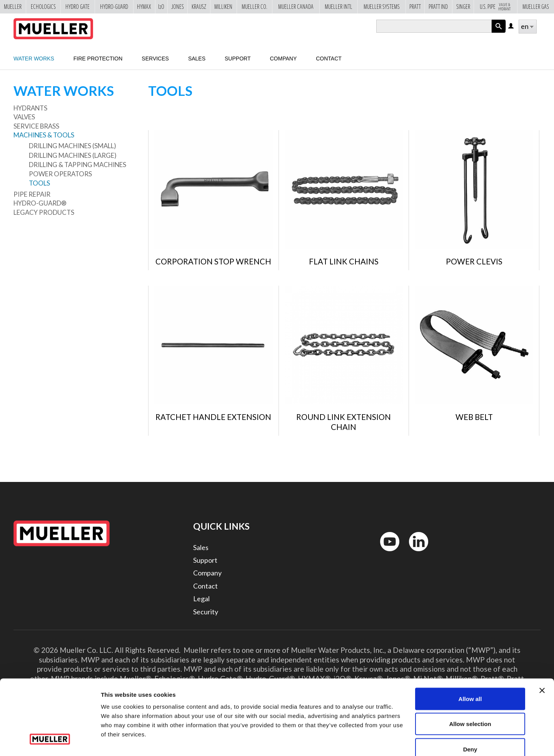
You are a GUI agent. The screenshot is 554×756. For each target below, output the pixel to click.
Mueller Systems (382, 7)
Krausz (199, 7)
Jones (178, 7)
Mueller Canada (296, 7)
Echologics (43, 7)
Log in (511, 26)
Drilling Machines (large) (73, 155)
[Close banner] (542, 647)
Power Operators (60, 174)
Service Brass (36, 126)
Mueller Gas (536, 7)
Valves (24, 117)
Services (155, 59)
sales (197, 59)
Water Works (34, 59)
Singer (463, 7)
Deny (470, 705)
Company (283, 59)
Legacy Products (44, 212)
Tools (39, 183)
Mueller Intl (339, 7)
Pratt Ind (438, 7)
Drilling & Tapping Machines (78, 165)
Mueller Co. (254, 7)
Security (206, 612)
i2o (161, 7)
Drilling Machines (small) (73, 146)
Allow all (470, 655)
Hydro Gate (78, 7)
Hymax (144, 7)
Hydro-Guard (114, 7)
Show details (404, 741)
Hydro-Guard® (40, 203)
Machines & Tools (44, 135)
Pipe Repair (32, 194)
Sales (201, 547)
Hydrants (30, 108)
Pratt (415, 7)
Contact (329, 59)
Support (238, 59)
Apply (499, 33)
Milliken (223, 7)
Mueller (13, 7)
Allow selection (470, 680)
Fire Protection (98, 59)
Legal (201, 599)
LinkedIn (415, 553)
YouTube (385, 553)
